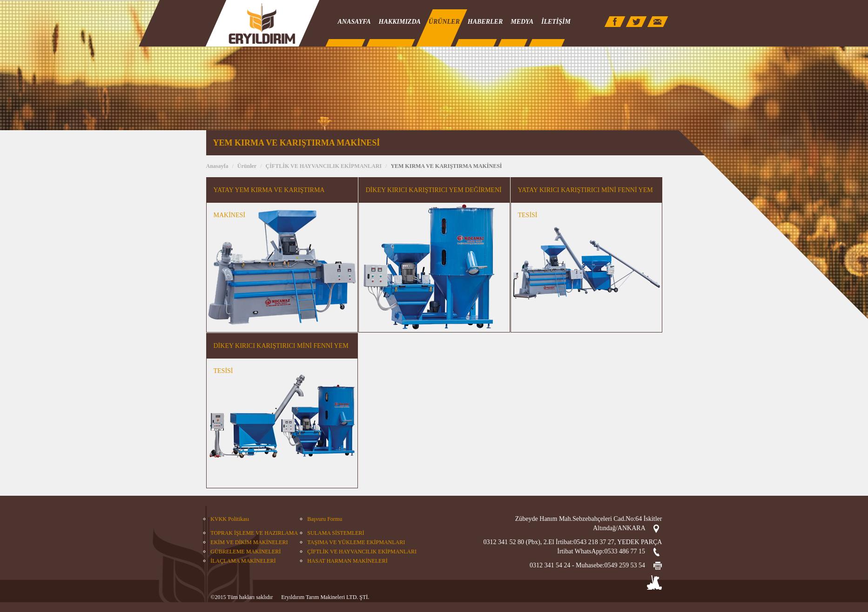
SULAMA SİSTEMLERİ (336, 533)
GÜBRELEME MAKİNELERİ (246, 552)
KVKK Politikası (230, 519)
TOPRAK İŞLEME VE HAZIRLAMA (254, 533)
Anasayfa (217, 166)
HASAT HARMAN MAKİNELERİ (347, 561)
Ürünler (247, 166)
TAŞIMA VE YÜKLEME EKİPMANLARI (356, 542)
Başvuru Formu (325, 519)
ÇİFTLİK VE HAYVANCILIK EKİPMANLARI (324, 166)
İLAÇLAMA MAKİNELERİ (243, 561)
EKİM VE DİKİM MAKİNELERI (249, 542)
